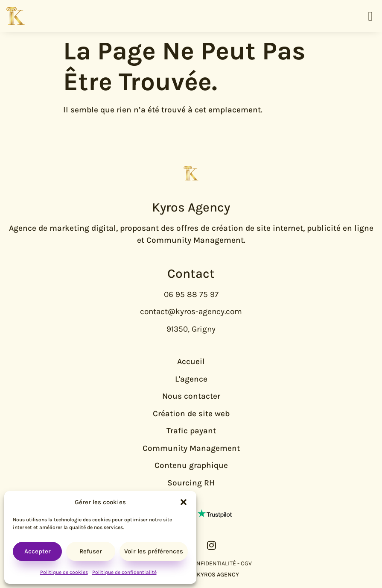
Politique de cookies (64, 572)
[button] (184, 502)
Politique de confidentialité (124, 572)
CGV (246, 563)
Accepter (38, 551)
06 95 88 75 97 (191, 294)
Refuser (91, 551)
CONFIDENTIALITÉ (212, 563)
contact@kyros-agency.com (191, 312)
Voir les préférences (154, 551)
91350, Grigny (191, 329)
